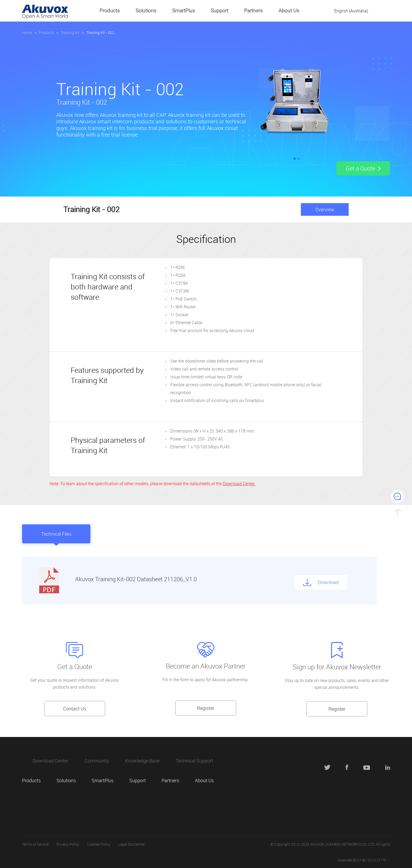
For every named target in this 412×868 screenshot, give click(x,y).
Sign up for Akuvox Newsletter (337, 667)
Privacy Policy (68, 844)
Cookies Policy (99, 844)
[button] (295, 159)
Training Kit (70, 32)
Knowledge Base (142, 761)
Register (206, 708)
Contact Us (75, 709)
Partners (253, 11)
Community (97, 761)
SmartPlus (184, 11)
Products (110, 11)
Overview (325, 209)
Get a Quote (75, 667)
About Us (289, 11)
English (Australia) (351, 11)
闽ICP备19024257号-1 (371, 860)
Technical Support (194, 761)
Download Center (50, 761)
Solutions (146, 11)
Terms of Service (35, 844)
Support (220, 11)
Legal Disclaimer (132, 844)
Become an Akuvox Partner (206, 666)
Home (27, 32)
